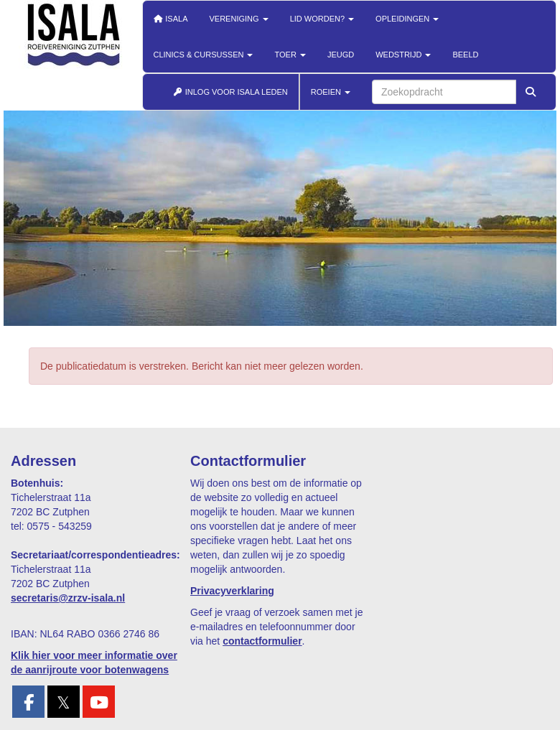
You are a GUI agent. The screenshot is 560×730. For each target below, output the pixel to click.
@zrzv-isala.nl (68, 598)
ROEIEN (331, 92)
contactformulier (262, 641)
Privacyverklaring (232, 591)
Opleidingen (407, 19)
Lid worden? (322, 19)
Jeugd (341, 55)
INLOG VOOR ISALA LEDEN (230, 92)
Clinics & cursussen (204, 55)
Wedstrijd (403, 55)
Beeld (465, 55)
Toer (290, 55)
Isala (171, 19)
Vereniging (239, 19)
